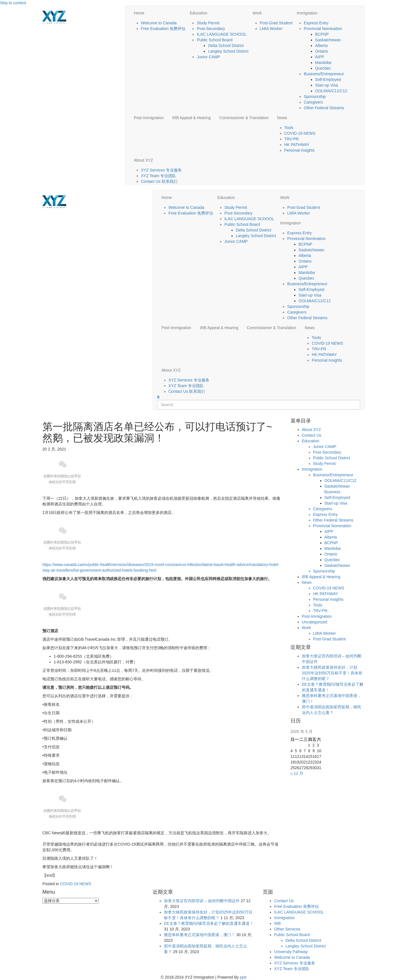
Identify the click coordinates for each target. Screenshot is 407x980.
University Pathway (291, 952)
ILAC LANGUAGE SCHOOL (222, 34)
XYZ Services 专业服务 (162, 170)
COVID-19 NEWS (300, 133)
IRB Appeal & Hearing (191, 118)
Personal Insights (299, 150)
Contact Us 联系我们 (159, 181)
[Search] (158, 397)
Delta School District (226, 46)
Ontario (322, 51)
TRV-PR (292, 139)
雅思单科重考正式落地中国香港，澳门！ (200, 935)
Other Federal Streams (324, 108)
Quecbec (323, 68)
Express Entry (316, 23)
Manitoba (323, 63)
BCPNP (322, 34)
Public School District (332, 458)
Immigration (307, 13)
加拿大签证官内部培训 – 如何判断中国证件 (202, 901)
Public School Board (215, 40)
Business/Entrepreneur (324, 74)
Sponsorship (315, 97)
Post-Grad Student (276, 23)
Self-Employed (328, 80)
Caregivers (313, 102)
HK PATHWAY (297, 145)
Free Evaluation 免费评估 (163, 29)
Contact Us (312, 435)
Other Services (287, 929)
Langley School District (228, 51)
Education (198, 13)
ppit (243, 977)
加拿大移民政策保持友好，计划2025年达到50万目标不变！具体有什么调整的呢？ (332, 673)
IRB (277, 923)
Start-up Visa (327, 85)
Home (139, 13)
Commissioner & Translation (244, 118)
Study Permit (208, 23)
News (282, 118)
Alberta (321, 46)
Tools (289, 128)
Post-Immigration (149, 118)
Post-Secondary (211, 29)
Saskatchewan (328, 40)
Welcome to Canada (159, 23)
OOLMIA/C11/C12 (331, 91)
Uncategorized (315, 622)
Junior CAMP (208, 57)
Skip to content (13, 3)
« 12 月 (297, 773)
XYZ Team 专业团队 (159, 176)
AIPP (320, 57)
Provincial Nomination (323, 29)
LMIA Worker (271, 29)
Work (257, 13)
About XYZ (144, 160)
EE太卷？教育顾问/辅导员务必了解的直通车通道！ (209, 923)
